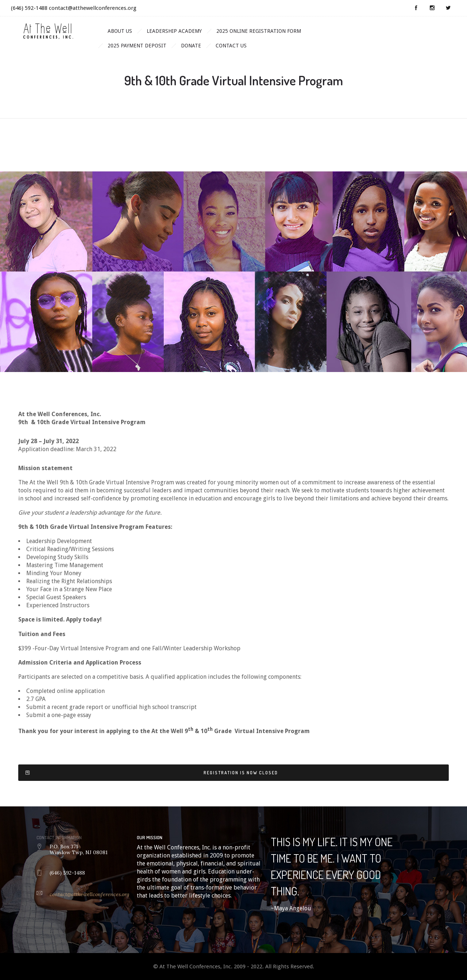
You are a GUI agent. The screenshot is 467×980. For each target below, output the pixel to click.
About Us (120, 31)
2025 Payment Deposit (137, 46)
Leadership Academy (174, 31)
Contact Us (231, 46)
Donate (191, 46)
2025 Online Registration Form (259, 31)
